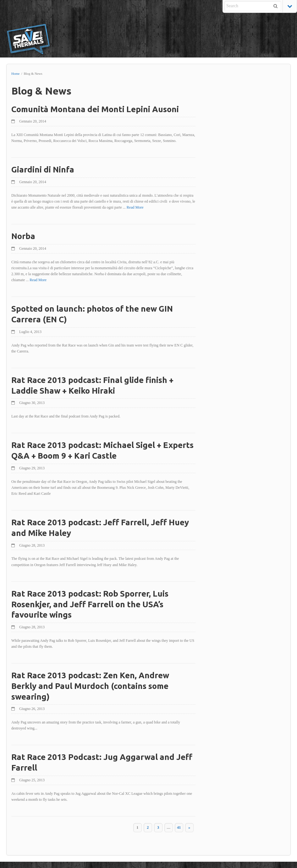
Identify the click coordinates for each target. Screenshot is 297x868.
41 (175, 827)
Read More (151, 207)
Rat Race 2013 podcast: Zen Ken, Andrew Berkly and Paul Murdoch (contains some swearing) (90, 686)
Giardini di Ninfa (43, 169)
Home (15, 74)
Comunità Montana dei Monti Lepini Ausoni (95, 109)
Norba (23, 236)
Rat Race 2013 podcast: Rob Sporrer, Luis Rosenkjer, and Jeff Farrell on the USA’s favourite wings (90, 604)
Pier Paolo (263, 860)
